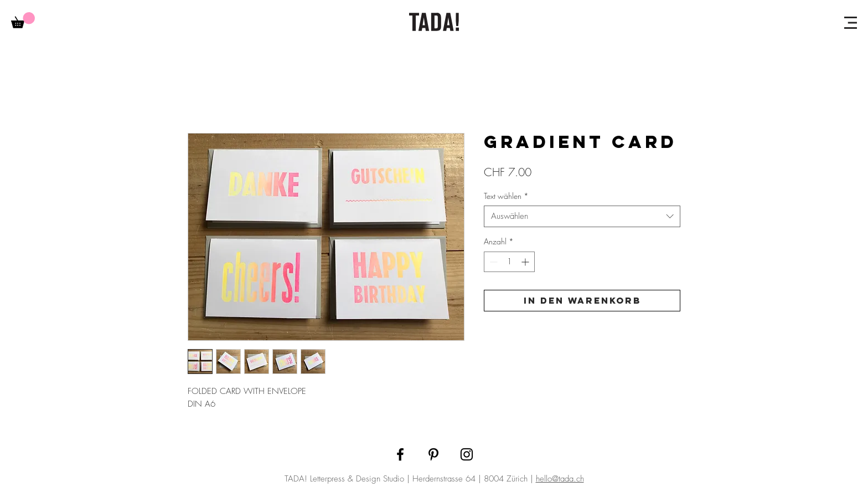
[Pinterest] (433, 454)
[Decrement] (492, 262)
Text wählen (506, 196)
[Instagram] (467, 454)
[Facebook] (400, 454)
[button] (851, 23)
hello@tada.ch (560, 479)
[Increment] (526, 262)
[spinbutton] (509, 262)
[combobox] (582, 216)
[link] (23, 20)
